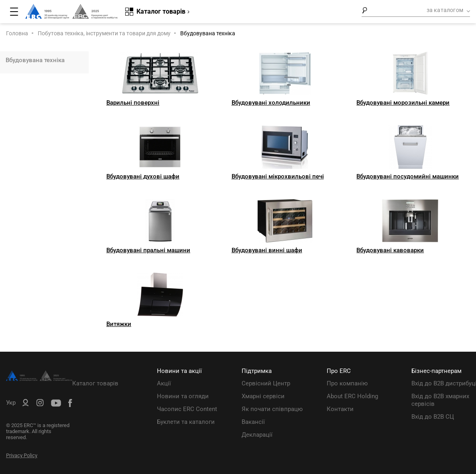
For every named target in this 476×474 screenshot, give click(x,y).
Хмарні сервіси (263, 396)
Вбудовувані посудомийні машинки (408, 176)
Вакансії (253, 422)
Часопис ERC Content (187, 409)
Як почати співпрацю (272, 409)
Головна (17, 33)
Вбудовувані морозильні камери (403, 103)
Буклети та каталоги (186, 422)
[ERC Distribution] (39, 379)
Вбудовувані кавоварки (390, 250)
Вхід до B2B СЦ (433, 417)
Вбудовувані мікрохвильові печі (278, 176)
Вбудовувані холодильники (271, 103)
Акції (164, 383)
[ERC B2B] (25, 404)
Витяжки (119, 324)
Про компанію (347, 383)
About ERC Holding (352, 396)
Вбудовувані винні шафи (267, 250)
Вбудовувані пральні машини (148, 250)
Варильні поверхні (133, 103)
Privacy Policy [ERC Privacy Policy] (22, 455)
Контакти (340, 409)
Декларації (257, 435)
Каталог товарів (95, 383)
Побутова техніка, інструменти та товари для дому (104, 33)
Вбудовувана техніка (35, 60)
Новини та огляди (183, 396)
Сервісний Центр (266, 383)
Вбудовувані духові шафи (143, 176)
